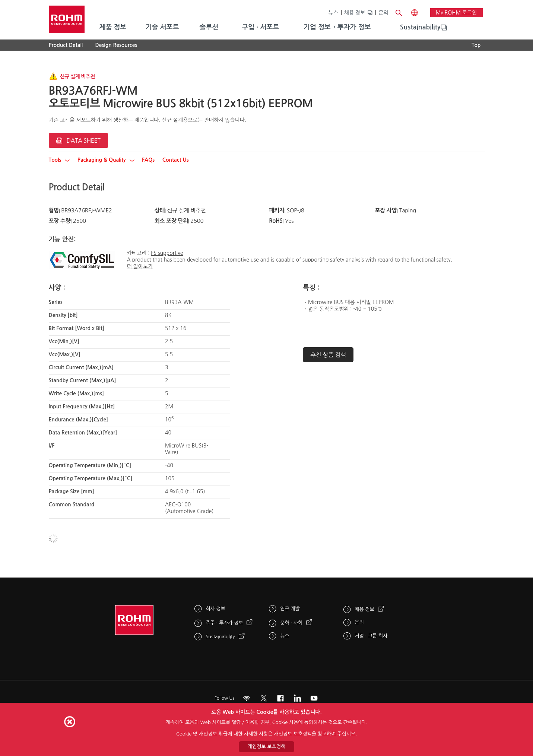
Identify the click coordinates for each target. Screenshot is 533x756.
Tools (59, 160)
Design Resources (116, 45)
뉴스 (333, 13)
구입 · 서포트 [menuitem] (260, 27)
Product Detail (66, 45)
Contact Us (176, 160)
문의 (383, 13)
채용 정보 (355, 13)
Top (476, 45)
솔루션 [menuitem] (209, 27)
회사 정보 (215, 609)
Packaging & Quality (106, 160)
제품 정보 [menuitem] (113, 27)
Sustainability (420, 27)
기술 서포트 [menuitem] (162, 27)
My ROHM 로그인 (456, 13)
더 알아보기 (140, 266)
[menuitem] (420, 28)
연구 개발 (290, 609)
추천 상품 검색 (328, 355)
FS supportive (167, 253)
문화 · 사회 (291, 623)
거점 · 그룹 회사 (371, 636)
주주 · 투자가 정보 (224, 623)
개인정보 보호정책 (266, 746)
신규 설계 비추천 (186, 210)
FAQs (148, 160)
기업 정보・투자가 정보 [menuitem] (337, 27)
